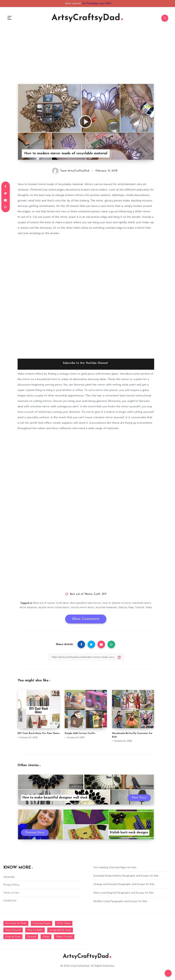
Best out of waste (44, 603)
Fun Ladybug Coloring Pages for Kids (115, 867)
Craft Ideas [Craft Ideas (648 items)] (64, 923)
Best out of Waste (81, 594)
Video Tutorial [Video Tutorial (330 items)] (64, 937)
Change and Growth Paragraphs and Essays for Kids (124, 884)
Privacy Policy (11, 885)
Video (149, 607)
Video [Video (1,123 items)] (46, 937)
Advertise (9, 877)
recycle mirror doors (83, 607)
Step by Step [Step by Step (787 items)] (13, 937)
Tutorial (140, 607)
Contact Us (10, 901)
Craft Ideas (62, 603)
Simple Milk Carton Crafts (80, 733)
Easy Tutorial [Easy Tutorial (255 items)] (13, 930)
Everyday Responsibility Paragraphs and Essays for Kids (126, 876)
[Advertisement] (86, 60)
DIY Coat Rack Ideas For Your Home (39, 733)
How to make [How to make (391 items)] (35, 930)
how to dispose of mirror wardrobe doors (127, 603)
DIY (104, 594)
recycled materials (106, 607)
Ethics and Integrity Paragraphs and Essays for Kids (124, 893)
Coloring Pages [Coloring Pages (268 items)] (42, 923)
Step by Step (126, 607)
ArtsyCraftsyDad (87, 18)
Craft (97, 594)
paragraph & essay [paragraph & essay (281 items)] (60, 930)
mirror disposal (28, 607)
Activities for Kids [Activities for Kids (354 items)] (16, 923)
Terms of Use (11, 893)
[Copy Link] (86, 657)
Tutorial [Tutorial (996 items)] (32, 937)
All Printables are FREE (97, 3)
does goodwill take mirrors (86, 603)
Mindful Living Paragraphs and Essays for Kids (120, 901)
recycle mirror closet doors (54, 607)
